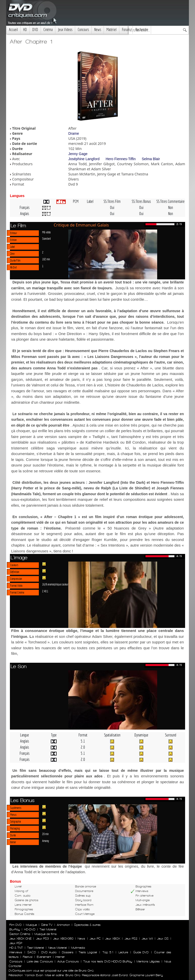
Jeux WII (147, 939)
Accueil (13, 30)
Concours (83, 30)
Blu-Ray (15, 929)
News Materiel (58, 948)
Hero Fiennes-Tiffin (121, 159)
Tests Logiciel (88, 952)
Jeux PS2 (131, 939)
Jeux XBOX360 (63, 939)
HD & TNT (16, 948)
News (98, 30)
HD (25, 30)
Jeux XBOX (113, 939)
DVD (35, 30)
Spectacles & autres (87, 925)
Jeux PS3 (42, 939)
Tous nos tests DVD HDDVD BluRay (108, 961)
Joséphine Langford (84, 159)
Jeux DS (163, 939)
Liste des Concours (40, 961)
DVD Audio (49, 952)
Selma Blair (151, 159)
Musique (31, 925)
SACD (32, 952)
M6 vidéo (46, 232)
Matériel (111, 30)
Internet (60, 957)
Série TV (47, 925)
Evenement (44, 957)
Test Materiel (48, 929)
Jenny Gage (78, 154)
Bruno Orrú (73, 975)
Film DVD (15, 925)
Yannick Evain (34, 975)
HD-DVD (30, 929)
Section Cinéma (20, 934)
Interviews (16, 952)
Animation (63, 925)
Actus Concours (68, 961)
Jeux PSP (16, 943)
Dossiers (68, 952)
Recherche (142, 30)
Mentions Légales (148, 961)
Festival (28, 957)
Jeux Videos (65, 30)
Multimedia (78, 948)
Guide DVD (141, 952)
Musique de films (46, 934)
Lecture (123, 952)
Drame (74, 133)
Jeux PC (95, 939)
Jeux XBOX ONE (20, 939)
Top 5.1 (108, 952)
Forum (126, 30)
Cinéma (48, 30)
